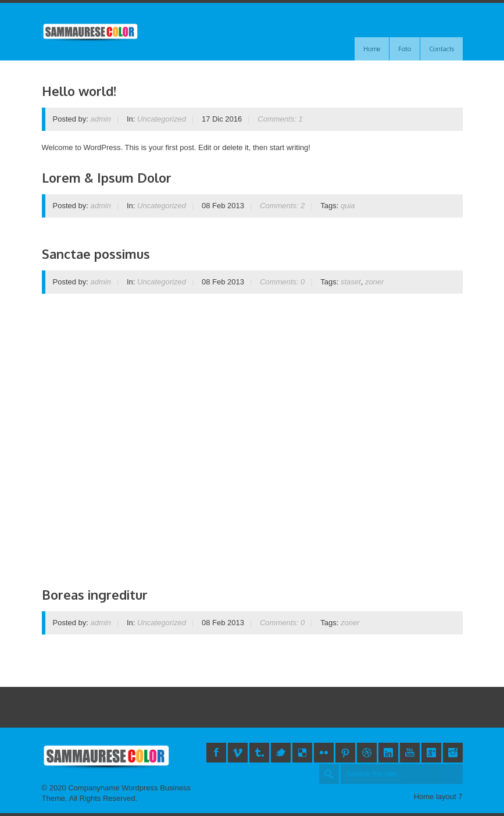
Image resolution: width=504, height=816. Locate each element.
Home (372, 49)
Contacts (442, 49)
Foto (405, 49)
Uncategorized (162, 119)
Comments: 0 (282, 282)
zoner (375, 282)
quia (348, 206)
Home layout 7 (438, 797)
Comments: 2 (282, 206)
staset (351, 282)
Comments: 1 (280, 119)
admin (101, 119)
